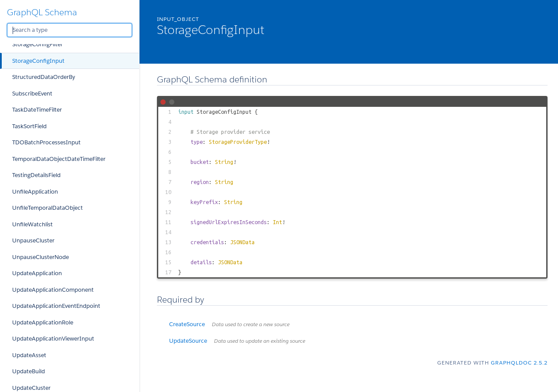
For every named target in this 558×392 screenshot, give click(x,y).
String (224, 162)
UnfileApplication (35, 192)
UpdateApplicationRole (43, 322)
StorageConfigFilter (37, 44)
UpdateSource (237, 341)
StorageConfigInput (38, 61)
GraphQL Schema (42, 12)
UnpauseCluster (33, 240)
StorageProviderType (238, 142)
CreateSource (229, 324)
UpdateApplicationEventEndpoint (56, 306)
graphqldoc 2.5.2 (519, 363)
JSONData (242, 242)
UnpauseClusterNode (41, 257)
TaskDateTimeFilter (37, 110)
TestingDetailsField (36, 175)
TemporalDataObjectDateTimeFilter (59, 159)
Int (277, 222)
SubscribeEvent (32, 94)
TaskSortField (29, 126)
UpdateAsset (29, 355)
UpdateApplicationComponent (53, 290)
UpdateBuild (29, 371)
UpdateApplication (37, 273)
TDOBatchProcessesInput (46, 142)
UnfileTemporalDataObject (48, 208)
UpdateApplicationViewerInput (53, 339)
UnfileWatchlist (32, 224)
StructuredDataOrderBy (44, 77)
